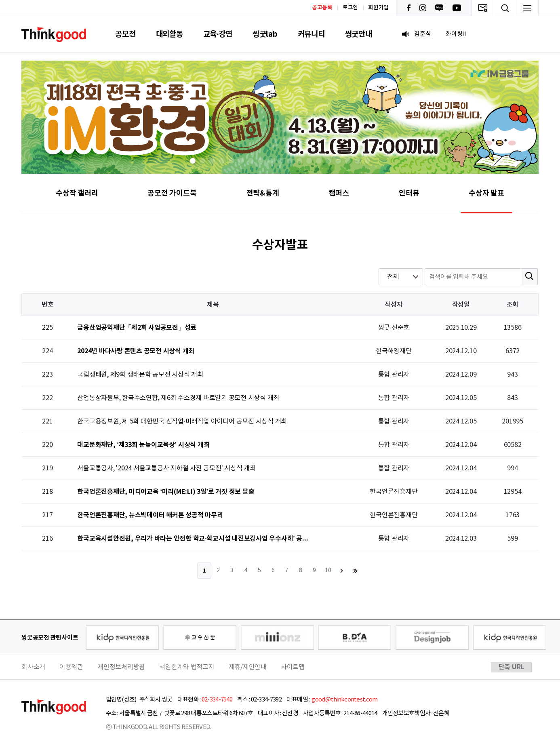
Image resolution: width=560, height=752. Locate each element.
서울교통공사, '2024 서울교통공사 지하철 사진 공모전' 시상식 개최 (166, 468)
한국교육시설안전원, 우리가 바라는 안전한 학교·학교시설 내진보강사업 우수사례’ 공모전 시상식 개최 (194, 539)
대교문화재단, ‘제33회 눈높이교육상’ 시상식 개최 (143, 445)
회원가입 (378, 8)
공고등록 (322, 7)
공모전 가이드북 (172, 193)
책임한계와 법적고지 (187, 667)
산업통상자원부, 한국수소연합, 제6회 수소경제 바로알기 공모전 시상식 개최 (178, 398)
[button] (193, 161)
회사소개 (33, 667)
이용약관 (71, 667)
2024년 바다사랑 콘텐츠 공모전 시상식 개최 (136, 351)
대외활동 (169, 34)
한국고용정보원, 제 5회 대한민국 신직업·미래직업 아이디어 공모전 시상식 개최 (182, 421)
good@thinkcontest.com (344, 700)
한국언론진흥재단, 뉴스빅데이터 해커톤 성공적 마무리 (150, 515)
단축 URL (512, 667)
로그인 (350, 8)
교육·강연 (218, 34)
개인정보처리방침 (121, 667)
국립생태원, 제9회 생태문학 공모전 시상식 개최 (140, 375)
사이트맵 (293, 667)
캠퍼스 (339, 193)
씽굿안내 (359, 34)
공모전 (125, 34)
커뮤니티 (311, 34)
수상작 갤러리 (77, 193)
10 (328, 571)
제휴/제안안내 (248, 667)
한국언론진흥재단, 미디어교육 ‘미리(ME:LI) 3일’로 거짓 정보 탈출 (166, 492)
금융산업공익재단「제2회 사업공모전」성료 (137, 328)
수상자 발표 (486, 193)
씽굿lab (265, 34)
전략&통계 (263, 193)
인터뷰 (409, 193)
